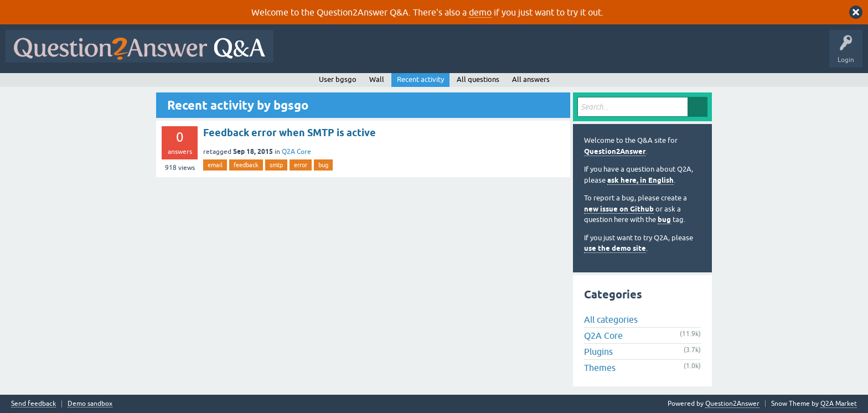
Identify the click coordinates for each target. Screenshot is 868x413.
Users (500, 54)
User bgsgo (338, 79)
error (301, 165)
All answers (531, 79)
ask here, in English (640, 180)
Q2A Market (839, 404)
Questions (342, 54)
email (215, 165)
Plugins (598, 352)
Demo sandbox (90, 404)
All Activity (298, 54)
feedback (246, 165)
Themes (600, 368)
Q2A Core (296, 152)
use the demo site (615, 248)
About (620, 54)
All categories (611, 319)
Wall (377, 79)
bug (323, 165)
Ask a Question (546, 54)
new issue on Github (619, 209)
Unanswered (423, 54)
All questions (478, 79)
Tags (466, 54)
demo (480, 12)
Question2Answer (615, 151)
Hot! (381, 54)
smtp (276, 165)
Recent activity (420, 79)
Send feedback (33, 404)
